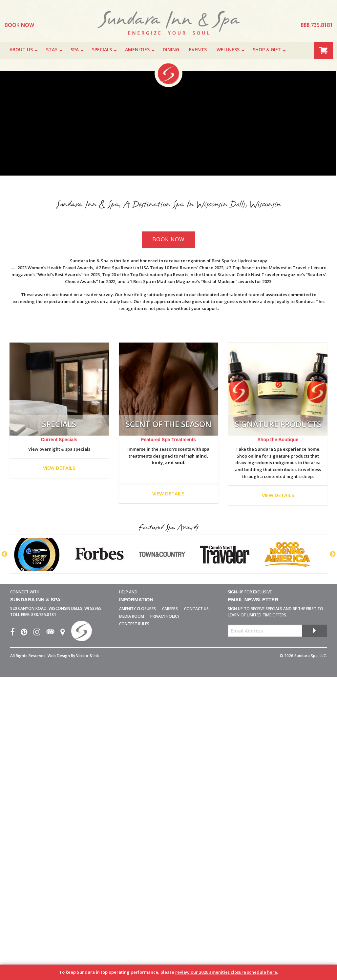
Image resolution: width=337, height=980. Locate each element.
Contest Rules (134, 624)
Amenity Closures (137, 609)
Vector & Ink (88, 656)
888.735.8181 (44, 615)
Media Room (132, 616)
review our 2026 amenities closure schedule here (226, 972)
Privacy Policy (165, 616)
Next (333, 554)
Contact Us (196, 609)
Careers (170, 609)
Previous (5, 554)
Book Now (169, 239)
